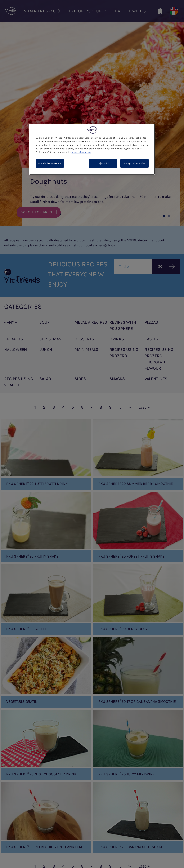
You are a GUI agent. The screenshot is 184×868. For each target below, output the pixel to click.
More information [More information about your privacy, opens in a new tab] (81, 152)
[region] (92, 149)
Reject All (103, 163)
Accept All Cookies (134, 163)
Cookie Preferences (50, 163)
